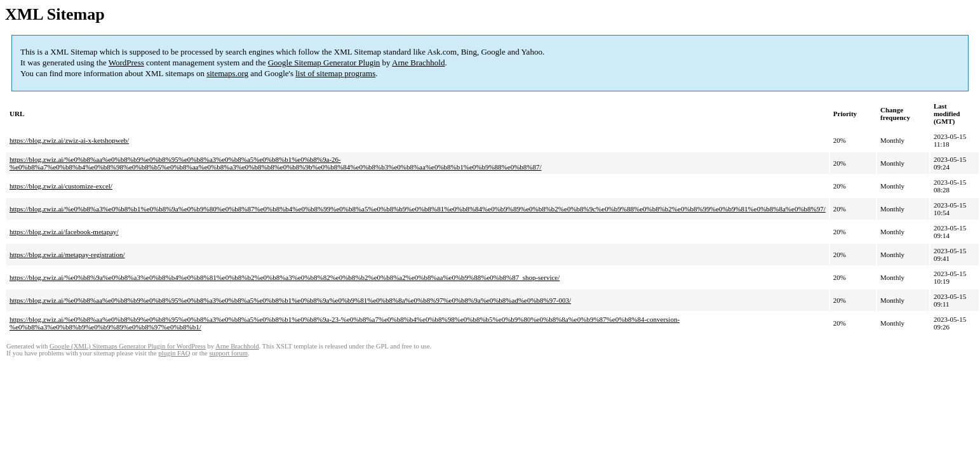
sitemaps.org (227, 73)
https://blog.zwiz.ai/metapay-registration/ (67, 255)
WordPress (126, 63)
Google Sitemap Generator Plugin (324, 63)
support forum (228, 353)
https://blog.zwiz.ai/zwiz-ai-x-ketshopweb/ (69, 140)
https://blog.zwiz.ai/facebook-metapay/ (64, 232)
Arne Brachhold (418, 63)
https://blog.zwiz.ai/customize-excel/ (61, 186)
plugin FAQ (174, 353)
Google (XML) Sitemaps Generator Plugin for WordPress (128, 346)
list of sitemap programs (335, 73)
